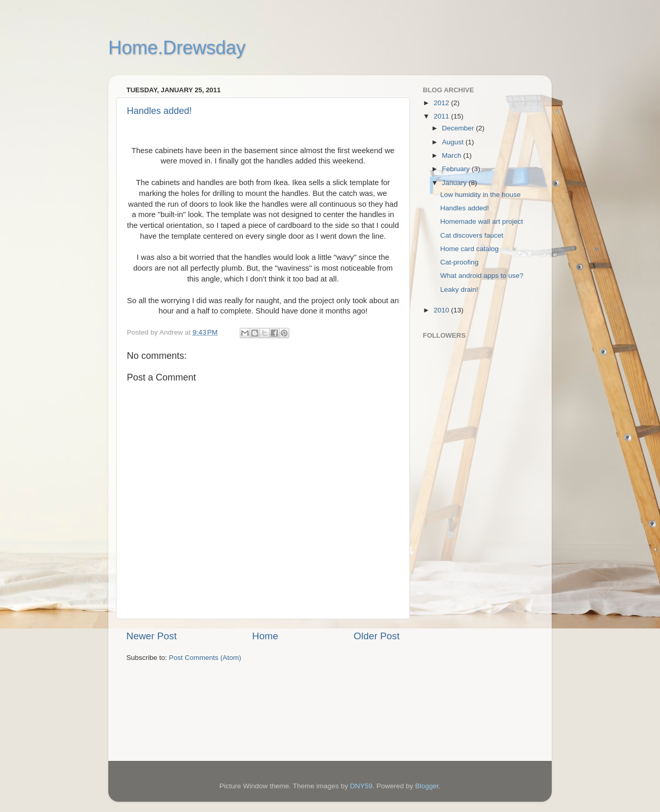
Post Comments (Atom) (205, 658)
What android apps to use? (482, 276)
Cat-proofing (459, 262)
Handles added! (159, 111)
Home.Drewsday (177, 48)
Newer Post (152, 636)
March (452, 155)
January (455, 183)
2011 (442, 116)
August (454, 142)
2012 (442, 103)
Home (265, 636)
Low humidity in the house (481, 195)
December (459, 128)
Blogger (427, 786)
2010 (442, 310)
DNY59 (361, 786)
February (457, 169)
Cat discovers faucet (472, 235)
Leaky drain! (459, 289)
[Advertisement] (464, 593)
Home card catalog (469, 249)
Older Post (377, 636)
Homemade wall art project (482, 221)
